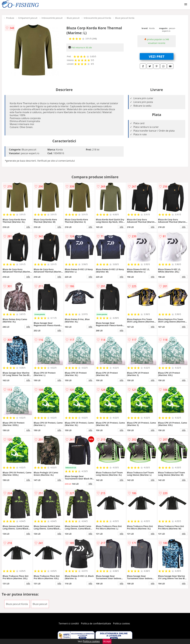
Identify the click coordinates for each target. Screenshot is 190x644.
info (28, 227)
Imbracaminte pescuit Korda (97, 18)
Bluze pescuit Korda (125, 18)
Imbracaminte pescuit (52, 18)
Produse (10, 18)
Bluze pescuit (73, 18)
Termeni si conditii (69, 623)
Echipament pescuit (28, 18)
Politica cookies (122, 623)
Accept (107, 641)
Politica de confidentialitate (96, 623)
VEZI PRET (157, 56)
